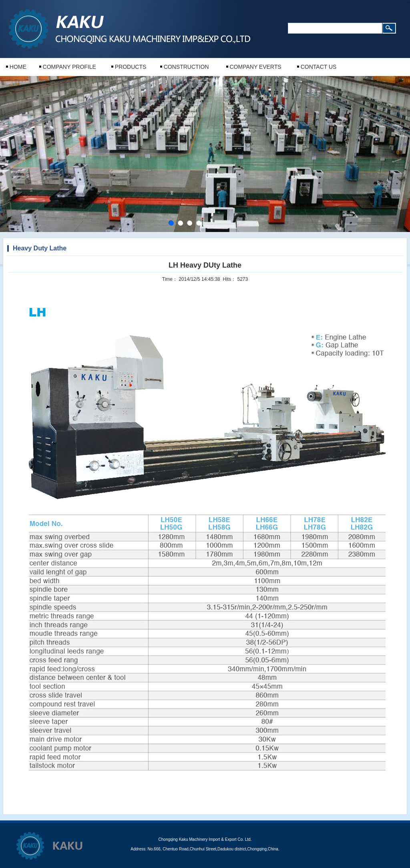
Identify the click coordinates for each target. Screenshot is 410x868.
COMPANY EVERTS (255, 67)
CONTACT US (319, 67)
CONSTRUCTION (186, 67)
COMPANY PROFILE (69, 67)
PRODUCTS (131, 67)
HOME (18, 67)
